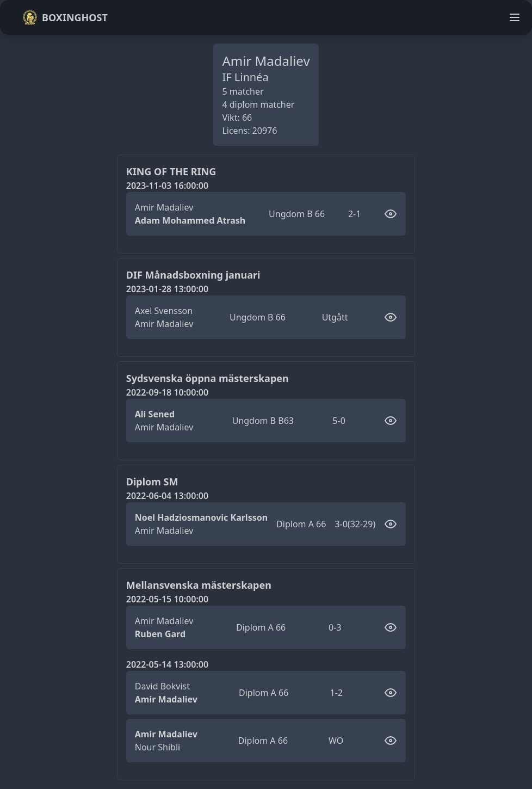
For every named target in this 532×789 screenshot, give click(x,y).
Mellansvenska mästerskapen (199, 585)
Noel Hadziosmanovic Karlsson (201, 517)
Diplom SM (152, 482)
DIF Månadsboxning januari (193, 275)
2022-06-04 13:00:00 (167, 496)
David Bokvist (162, 686)
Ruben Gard (160, 634)
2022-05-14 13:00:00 (167, 664)
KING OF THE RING (171, 171)
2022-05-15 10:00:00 (167, 599)
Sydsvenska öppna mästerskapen (208, 378)
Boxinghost (65, 17)
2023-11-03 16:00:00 (167, 186)
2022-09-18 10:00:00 (167, 392)
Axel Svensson (164, 311)
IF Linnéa (245, 77)
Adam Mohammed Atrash (190, 220)
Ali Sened (155, 414)
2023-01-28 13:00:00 (167, 289)
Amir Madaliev (164, 207)
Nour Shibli (157, 747)
